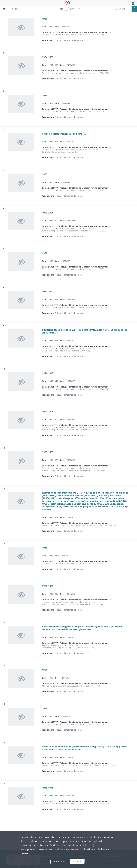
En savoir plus (59, 861)
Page (61, 9)
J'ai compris (77, 861)
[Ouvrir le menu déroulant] (4, 3)
